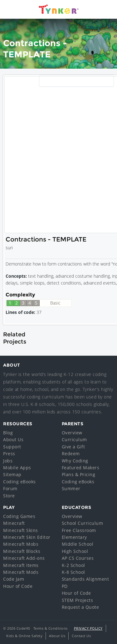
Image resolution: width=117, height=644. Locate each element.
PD (65, 586)
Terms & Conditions (51, 628)
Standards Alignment (85, 579)
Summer (71, 488)
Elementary (74, 537)
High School (75, 551)
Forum (10, 488)
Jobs (8, 461)
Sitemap (12, 474)
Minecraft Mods (21, 572)
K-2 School (73, 565)
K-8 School (73, 572)
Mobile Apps (17, 468)
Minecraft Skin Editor (27, 537)
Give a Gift (73, 447)
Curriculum (74, 439)
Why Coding (75, 461)
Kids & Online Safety (24, 636)
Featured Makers (81, 468)
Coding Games (19, 516)
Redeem (71, 454)
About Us (13, 439)
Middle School (78, 544)
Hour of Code (18, 586)
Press (9, 454)
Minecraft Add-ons (24, 558)
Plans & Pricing (79, 474)
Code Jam (14, 579)
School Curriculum (83, 523)
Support (12, 447)
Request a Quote (80, 607)
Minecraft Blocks (22, 551)
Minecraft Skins (21, 530)
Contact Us (81, 636)
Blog (8, 433)
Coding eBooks (19, 482)
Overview (72, 433)
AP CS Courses (78, 558)
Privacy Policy (88, 628)
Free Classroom (79, 530)
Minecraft (14, 523)
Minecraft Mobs (21, 544)
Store (9, 496)
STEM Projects (78, 600)
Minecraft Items (21, 565)
